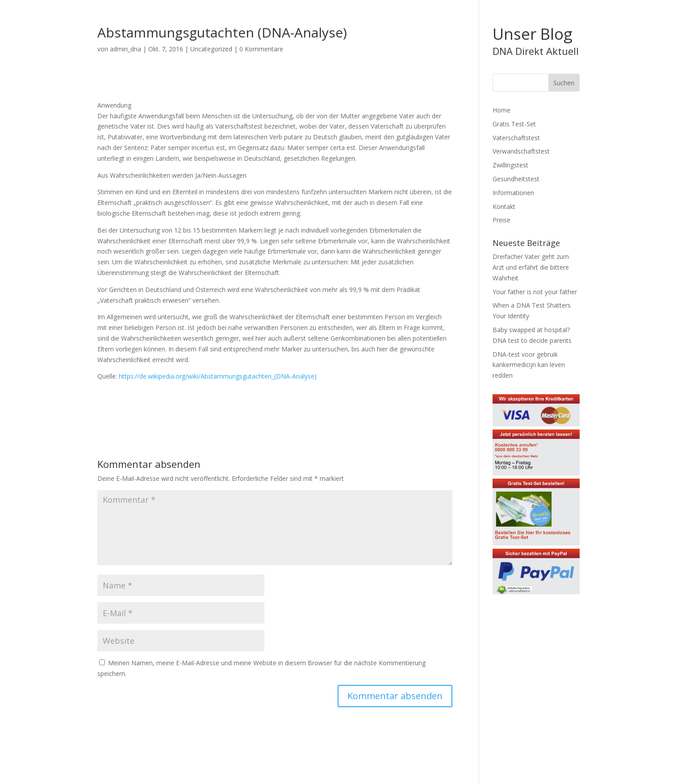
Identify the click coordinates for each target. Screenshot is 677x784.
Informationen (513, 193)
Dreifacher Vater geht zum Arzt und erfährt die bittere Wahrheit (531, 267)
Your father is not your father (535, 292)
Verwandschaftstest (521, 151)
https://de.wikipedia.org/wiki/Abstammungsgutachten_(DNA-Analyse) (218, 376)
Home (501, 110)
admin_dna (125, 49)
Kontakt (504, 206)
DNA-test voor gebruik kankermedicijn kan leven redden (529, 365)
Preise (501, 220)
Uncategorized (211, 49)
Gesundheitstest (516, 179)
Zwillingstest (510, 165)
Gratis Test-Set (514, 124)
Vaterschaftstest (516, 138)
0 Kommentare (261, 49)
